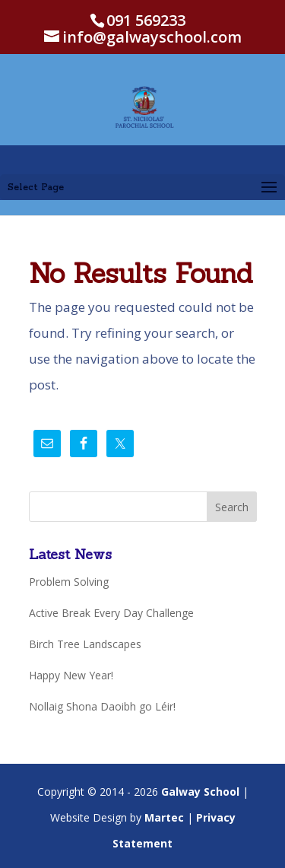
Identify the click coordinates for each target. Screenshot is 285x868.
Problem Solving (69, 582)
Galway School (200, 792)
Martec (164, 817)
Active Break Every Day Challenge (111, 613)
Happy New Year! (71, 675)
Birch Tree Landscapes (85, 644)
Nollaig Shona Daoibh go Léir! (102, 706)
